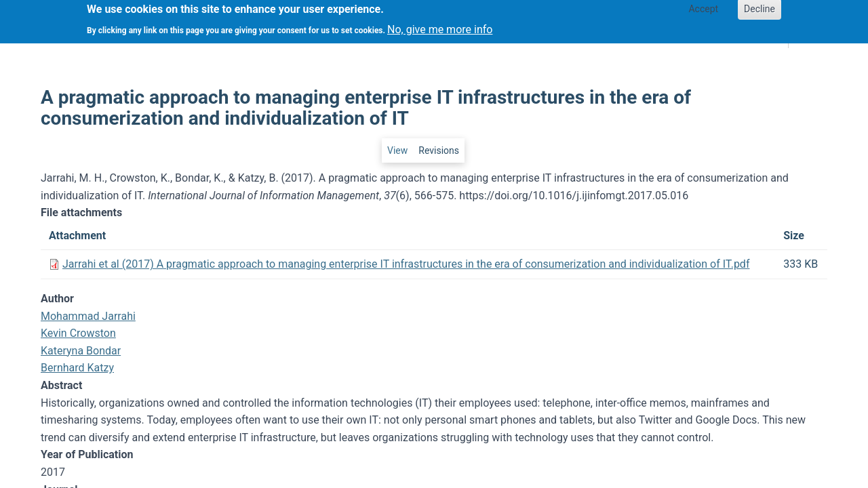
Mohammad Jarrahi (88, 316)
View (397, 150)
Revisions (439, 150)
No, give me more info (440, 25)
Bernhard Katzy (77, 368)
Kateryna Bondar (81, 351)
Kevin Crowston (78, 333)
